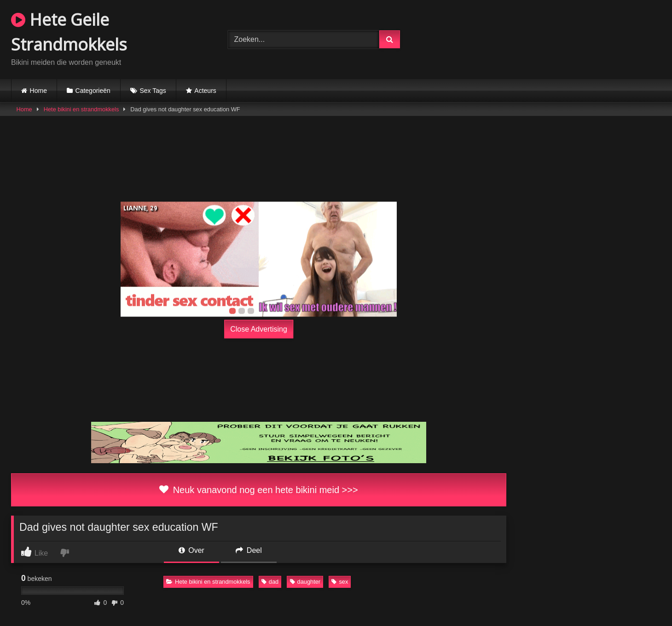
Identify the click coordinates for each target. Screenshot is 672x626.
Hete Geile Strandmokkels (69, 32)
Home (38, 91)
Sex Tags (153, 91)
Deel (249, 550)
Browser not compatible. (553, 38)
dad (270, 582)
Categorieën (93, 91)
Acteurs (205, 91)
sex (340, 582)
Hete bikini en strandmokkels (81, 109)
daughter (305, 582)
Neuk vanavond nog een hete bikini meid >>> (258, 490)
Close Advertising (259, 329)
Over (191, 550)
